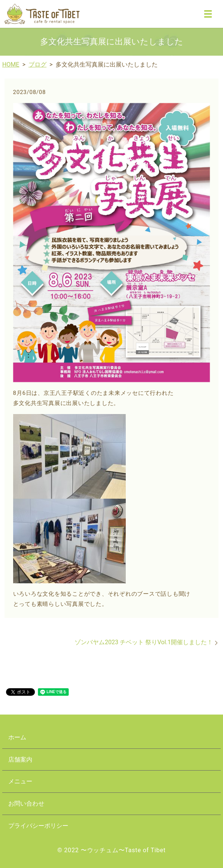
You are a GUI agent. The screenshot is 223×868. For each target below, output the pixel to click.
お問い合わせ (26, 804)
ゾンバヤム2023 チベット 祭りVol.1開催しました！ (144, 642)
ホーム (17, 737)
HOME (11, 64)
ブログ (38, 64)
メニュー (20, 781)
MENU (208, 14)
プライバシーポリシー (38, 826)
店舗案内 (20, 759)
